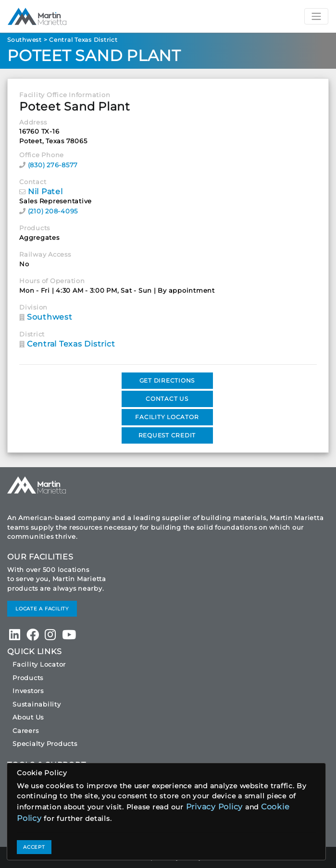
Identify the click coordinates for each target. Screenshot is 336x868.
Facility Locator (39, 664)
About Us (28, 717)
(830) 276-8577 (53, 165)
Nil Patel (45, 192)
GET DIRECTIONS (167, 380)
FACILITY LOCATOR (167, 417)
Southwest (25, 40)
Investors (28, 691)
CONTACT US (167, 399)
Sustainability (37, 704)
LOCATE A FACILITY (42, 609)
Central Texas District (83, 40)
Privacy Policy (215, 807)
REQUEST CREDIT (167, 435)
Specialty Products (45, 744)
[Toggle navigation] (316, 16)
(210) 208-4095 (53, 211)
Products (28, 678)
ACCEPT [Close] (34, 847)
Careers (25, 731)
